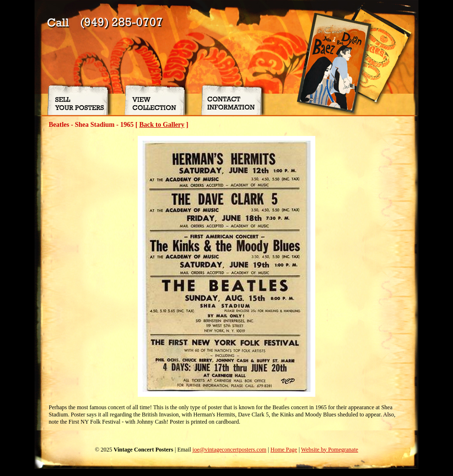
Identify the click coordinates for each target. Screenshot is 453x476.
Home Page (284, 450)
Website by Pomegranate (329, 450)
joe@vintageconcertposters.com (229, 450)
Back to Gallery (162, 125)
